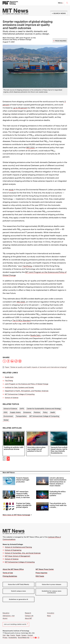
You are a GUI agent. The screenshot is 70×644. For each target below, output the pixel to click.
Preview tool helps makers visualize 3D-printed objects (24, 505)
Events (13, 635)
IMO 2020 (30, 147)
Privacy (5, 638)
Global (6, 420)
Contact (30, 635)
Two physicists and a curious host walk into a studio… (58, 505)
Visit (4, 635)
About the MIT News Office (13, 569)
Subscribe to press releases (52, 584)
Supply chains (15, 412)
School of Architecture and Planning (18, 547)
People (18, 635)
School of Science (12, 398)
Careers (24, 635)
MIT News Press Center (45, 569)
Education (6, 613)
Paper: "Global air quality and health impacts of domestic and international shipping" (36, 367)
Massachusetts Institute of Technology (16, 631)
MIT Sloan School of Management (18, 556)
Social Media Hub (24, 638)
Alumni (5, 618)
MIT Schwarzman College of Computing (20, 394)
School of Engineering (13, 550)
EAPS (22, 409)
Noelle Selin (35, 335)
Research (28, 613)
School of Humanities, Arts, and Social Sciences (23, 553)
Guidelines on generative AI (18, 599)
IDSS (5, 412)
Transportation (21, 416)
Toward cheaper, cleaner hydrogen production (23, 480)
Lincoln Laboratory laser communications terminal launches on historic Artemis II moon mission (58, 482)
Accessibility (13, 638)
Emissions (27, 412)
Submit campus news (18, 591)
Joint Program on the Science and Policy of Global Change (27, 384)
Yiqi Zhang (27, 266)
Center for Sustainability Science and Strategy (44, 409)
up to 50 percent (20, 108)
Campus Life (29, 616)
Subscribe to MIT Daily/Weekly (19, 584)
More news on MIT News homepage (16, 515)
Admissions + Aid (9, 616)
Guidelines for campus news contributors (52, 592)
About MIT (28, 618)
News (49, 616)
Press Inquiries (41, 573)
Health (53, 412)
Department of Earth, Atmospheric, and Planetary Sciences (27, 391)
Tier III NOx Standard (22, 320)
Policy (45, 412)
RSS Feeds (40, 576)
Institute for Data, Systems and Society (19, 387)
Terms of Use (8, 573)
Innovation (51, 613)
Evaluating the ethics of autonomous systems (58, 493)
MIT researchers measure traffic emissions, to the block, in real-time (23, 494)
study (11, 190)
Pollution (37, 412)
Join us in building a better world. (16, 624)
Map (8, 635)
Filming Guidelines (10, 576)
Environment (8, 416)
